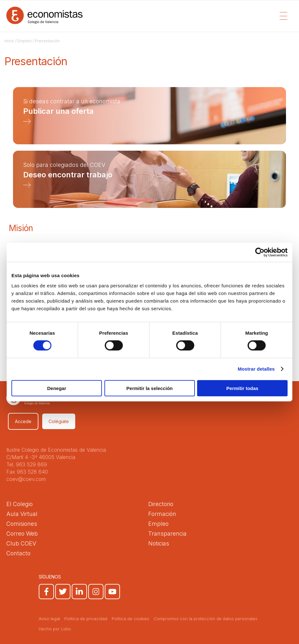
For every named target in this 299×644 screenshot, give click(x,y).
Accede (23, 421)
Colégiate (59, 421)
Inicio (9, 41)
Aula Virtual (22, 514)
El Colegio (20, 504)
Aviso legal (49, 619)
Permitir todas (242, 388)
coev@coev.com (26, 479)
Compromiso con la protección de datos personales (206, 619)
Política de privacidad (86, 619)
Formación (162, 514)
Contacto (18, 553)
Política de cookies (130, 619)
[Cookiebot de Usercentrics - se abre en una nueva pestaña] (260, 252)
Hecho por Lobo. (55, 629)
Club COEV (21, 543)
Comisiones (22, 524)
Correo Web (22, 534)
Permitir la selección (149, 388)
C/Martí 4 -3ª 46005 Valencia (41, 457)
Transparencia (167, 534)
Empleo (25, 41)
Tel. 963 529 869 (27, 464)
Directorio (161, 504)
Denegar (56, 388)
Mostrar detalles (256, 369)
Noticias (159, 543)
